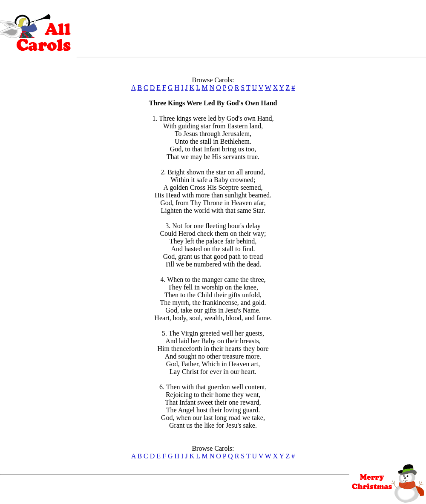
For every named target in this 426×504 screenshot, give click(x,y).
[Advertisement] (252, 27)
